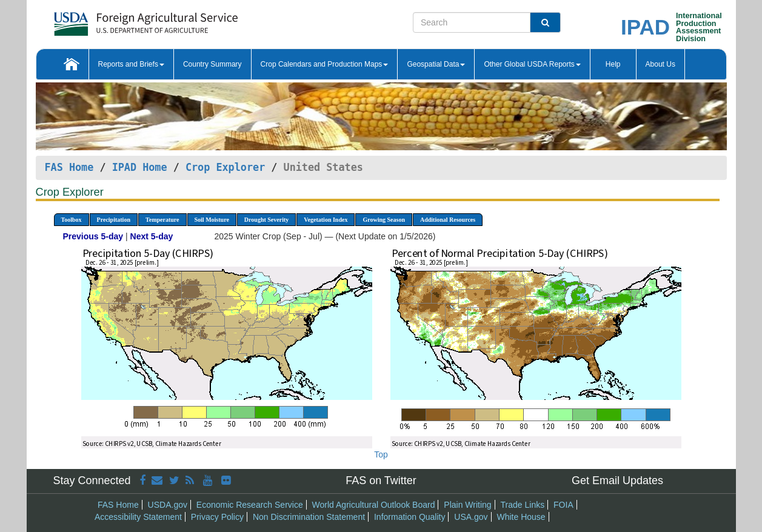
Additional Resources (448, 220)
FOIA (563, 505)
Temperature (162, 220)
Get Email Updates (617, 480)
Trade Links (523, 505)
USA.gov (471, 517)
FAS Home (69, 167)
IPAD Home (140, 167)
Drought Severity (266, 220)
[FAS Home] (115, 20)
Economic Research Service (250, 505)
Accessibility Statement (138, 517)
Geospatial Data (436, 64)
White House (521, 517)
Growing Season (384, 220)
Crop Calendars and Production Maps (325, 64)
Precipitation (114, 220)
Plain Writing (467, 505)
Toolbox (72, 220)
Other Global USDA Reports (532, 64)
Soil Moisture (212, 220)
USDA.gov (168, 505)
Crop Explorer (225, 167)
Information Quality (410, 517)
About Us (660, 64)
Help (613, 64)
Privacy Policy (217, 517)
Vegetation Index (326, 220)
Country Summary (212, 64)
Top (381, 454)
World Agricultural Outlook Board (374, 505)
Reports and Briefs (131, 64)
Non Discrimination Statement (309, 517)
